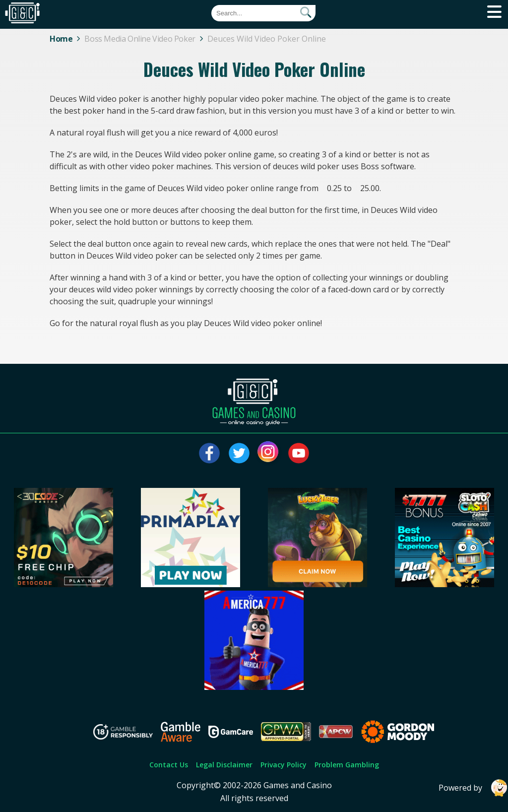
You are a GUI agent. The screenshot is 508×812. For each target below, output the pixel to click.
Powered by (473, 788)
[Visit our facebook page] (209, 453)
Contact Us (169, 765)
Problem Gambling (347, 765)
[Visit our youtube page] (299, 453)
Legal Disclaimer (224, 765)
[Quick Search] (263, 13)
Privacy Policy (284, 765)
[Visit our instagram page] (269, 453)
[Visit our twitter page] (239, 453)
